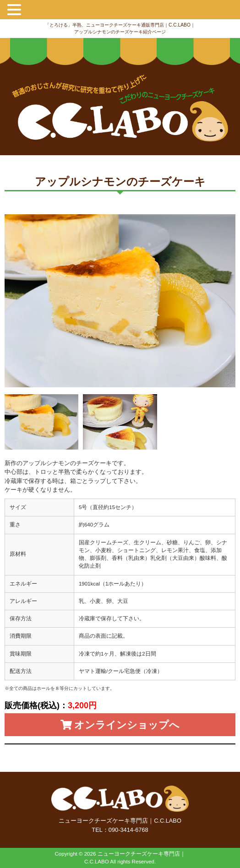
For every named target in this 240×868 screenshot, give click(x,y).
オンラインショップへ (120, 725)
